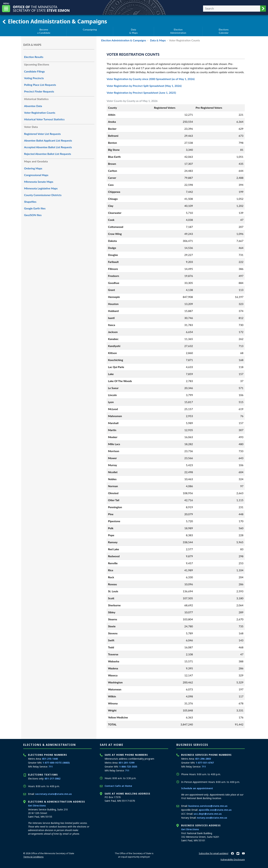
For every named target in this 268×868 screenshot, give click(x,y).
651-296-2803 (203, 759)
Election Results (34, 57)
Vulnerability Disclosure (233, 859)
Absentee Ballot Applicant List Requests (48, 140)
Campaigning (90, 29)
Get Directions (37, 806)
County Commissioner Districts (43, 195)
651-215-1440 (50, 759)
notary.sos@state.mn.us (212, 818)
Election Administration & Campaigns (55, 21)
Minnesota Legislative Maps (41, 188)
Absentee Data (33, 106)
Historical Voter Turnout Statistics (44, 119)
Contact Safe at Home (118, 786)
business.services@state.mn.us (208, 806)
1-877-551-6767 (205, 763)
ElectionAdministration (178, 31)
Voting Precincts (34, 78)
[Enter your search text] (232, 9)
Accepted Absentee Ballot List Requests (48, 147)
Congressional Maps (36, 175)
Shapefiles (30, 202)
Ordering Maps (33, 168)
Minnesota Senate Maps (39, 182)
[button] (263, 9)
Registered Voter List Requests (42, 134)
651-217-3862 (52, 779)
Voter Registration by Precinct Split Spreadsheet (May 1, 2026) (144, 86)
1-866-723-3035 (128, 767)
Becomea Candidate (44, 31)
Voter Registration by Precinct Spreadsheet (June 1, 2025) (141, 93)
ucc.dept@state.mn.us (208, 814)
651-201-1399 (126, 763)
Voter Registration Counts (40, 113)
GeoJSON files (33, 215)
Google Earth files (35, 208)
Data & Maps (158, 40)
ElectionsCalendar (224, 31)
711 (51, 767)
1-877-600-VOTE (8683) (56, 763)
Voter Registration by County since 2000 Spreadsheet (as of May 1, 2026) (151, 79)
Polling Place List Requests (40, 85)
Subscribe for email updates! (214, 853)
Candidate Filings (34, 71)
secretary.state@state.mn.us (53, 794)
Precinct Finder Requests (39, 91)
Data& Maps (134, 31)
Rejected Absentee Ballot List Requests (48, 154)
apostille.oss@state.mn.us (215, 810)
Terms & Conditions (33, 857)
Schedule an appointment (197, 788)
